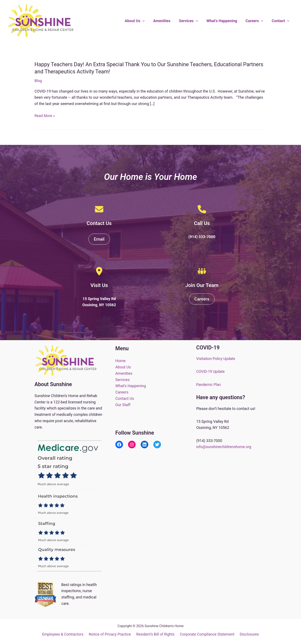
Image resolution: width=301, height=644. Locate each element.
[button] (147, 21)
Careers (256, 21)
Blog (38, 81)
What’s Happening (224, 21)
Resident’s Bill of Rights (156, 634)
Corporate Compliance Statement (207, 634)
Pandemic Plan (209, 385)
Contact (281, 21)
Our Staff (123, 405)
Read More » (45, 116)
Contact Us (125, 398)
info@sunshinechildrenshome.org (225, 447)
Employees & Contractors (63, 634)
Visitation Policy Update (216, 359)
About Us (139, 21)
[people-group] (202, 271)
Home (120, 361)
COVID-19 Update (211, 372)
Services (191, 21)
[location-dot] (99, 271)
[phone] (202, 209)
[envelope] (99, 209)
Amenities (166, 21)
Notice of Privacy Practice (110, 634)
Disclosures (249, 634)
